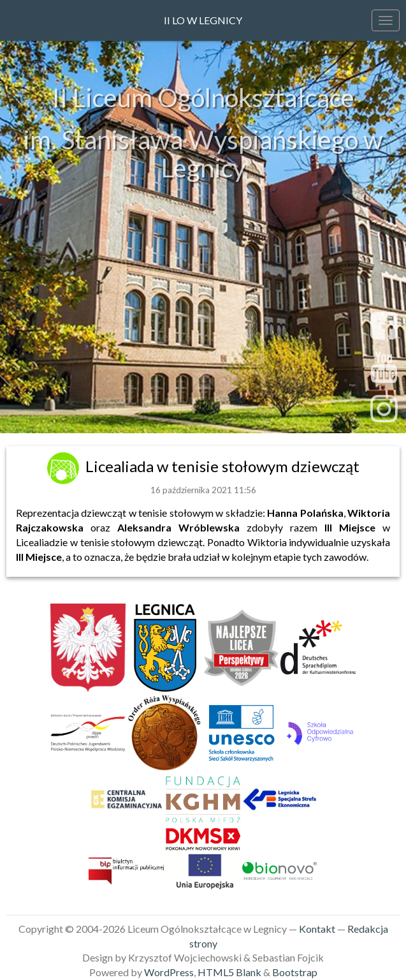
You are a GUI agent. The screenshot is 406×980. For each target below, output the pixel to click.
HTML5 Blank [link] (229, 972)
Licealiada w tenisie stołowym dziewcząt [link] (222, 466)
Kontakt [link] (317, 929)
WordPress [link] (169, 972)
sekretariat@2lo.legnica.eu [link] (203, 407)
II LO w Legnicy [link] (203, 20)
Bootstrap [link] (295, 972)
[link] (65, 466)
